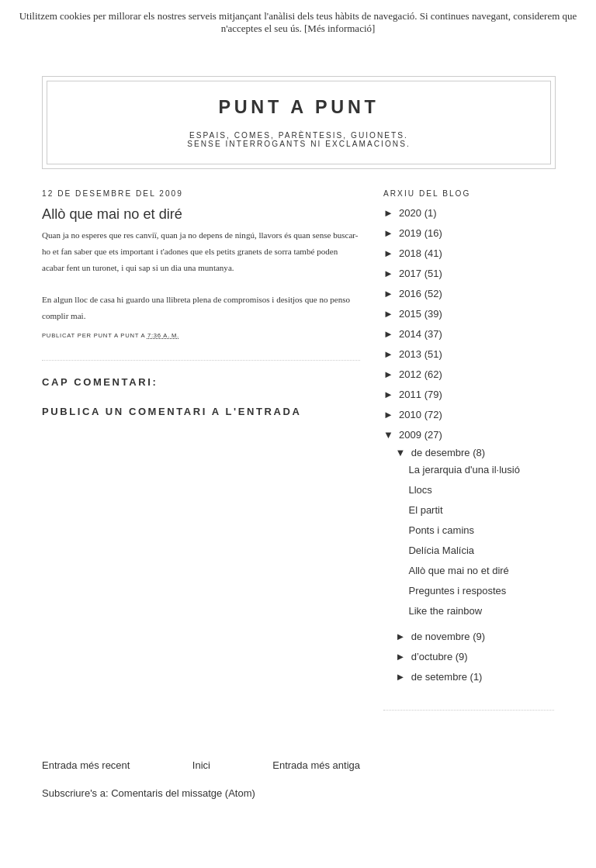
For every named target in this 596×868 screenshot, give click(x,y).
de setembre (441, 677)
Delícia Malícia (441, 550)
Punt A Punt (299, 107)
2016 (412, 294)
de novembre (442, 636)
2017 (412, 273)
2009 (412, 435)
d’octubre (433, 657)
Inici (201, 765)
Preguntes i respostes (457, 591)
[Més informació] (340, 28)
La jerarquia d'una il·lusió (464, 470)
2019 (412, 233)
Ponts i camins (441, 530)
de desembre (442, 453)
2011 (412, 394)
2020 (412, 213)
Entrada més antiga (316, 765)
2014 (412, 334)
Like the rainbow (445, 611)
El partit (425, 510)
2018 (412, 253)
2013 (412, 354)
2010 (412, 415)
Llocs (420, 490)
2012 (412, 374)
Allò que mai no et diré (458, 571)
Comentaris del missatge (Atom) (183, 793)
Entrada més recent (86, 765)
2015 (412, 314)
